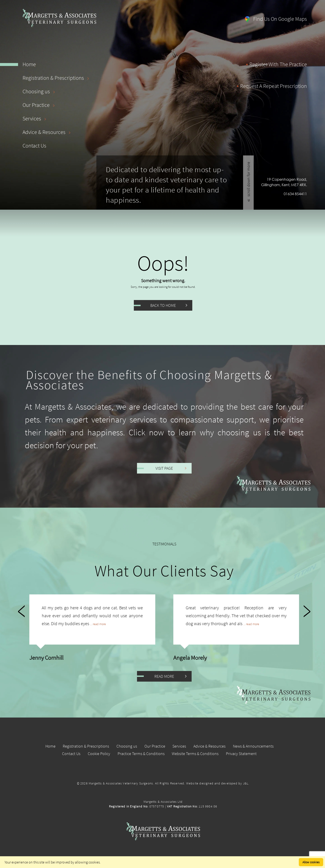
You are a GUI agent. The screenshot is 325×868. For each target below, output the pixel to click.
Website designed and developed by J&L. (218, 783)
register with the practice (278, 64)
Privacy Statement (242, 754)
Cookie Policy (98, 754)
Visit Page (164, 468)
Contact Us (34, 146)
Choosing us (40, 91)
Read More (164, 676)
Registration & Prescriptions (57, 78)
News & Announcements (255, 746)
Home (29, 64)
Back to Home (163, 305)
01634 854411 (295, 194)
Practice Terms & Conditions (141, 754)
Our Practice (40, 105)
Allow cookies (311, 862)
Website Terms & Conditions (196, 754)
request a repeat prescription (274, 86)
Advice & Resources (48, 132)
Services (35, 118)
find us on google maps (276, 19)
